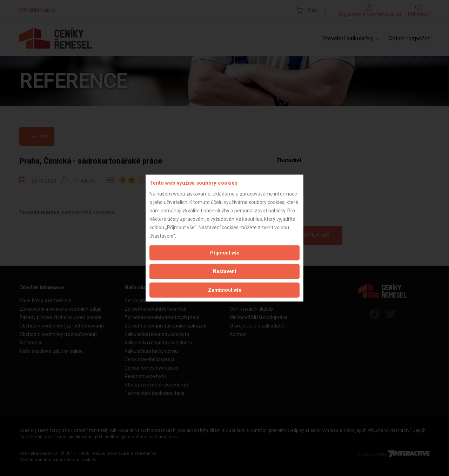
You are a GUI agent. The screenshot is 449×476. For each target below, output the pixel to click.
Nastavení (224, 271)
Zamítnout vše (225, 290)
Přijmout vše (225, 252)
